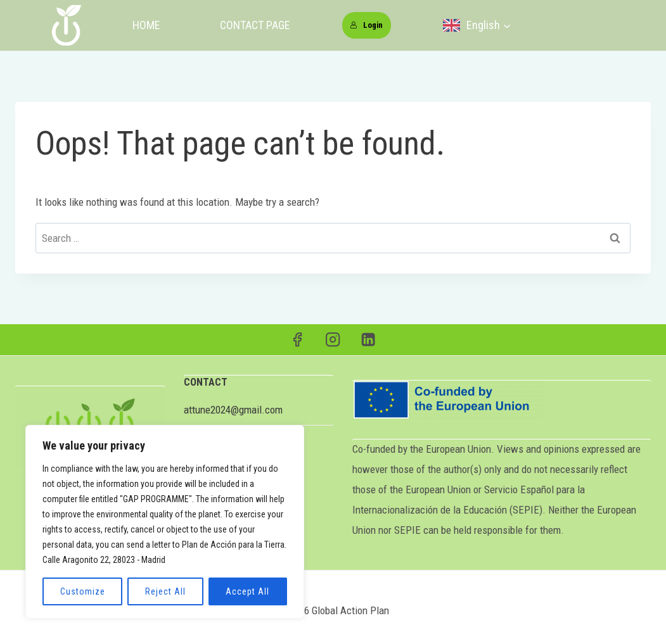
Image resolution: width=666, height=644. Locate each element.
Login (366, 25)
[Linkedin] (368, 340)
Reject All (165, 591)
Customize (83, 591)
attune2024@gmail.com (233, 410)
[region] (165, 522)
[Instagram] (333, 340)
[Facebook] (298, 340)
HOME (146, 25)
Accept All (247, 591)
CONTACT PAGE (255, 25)
